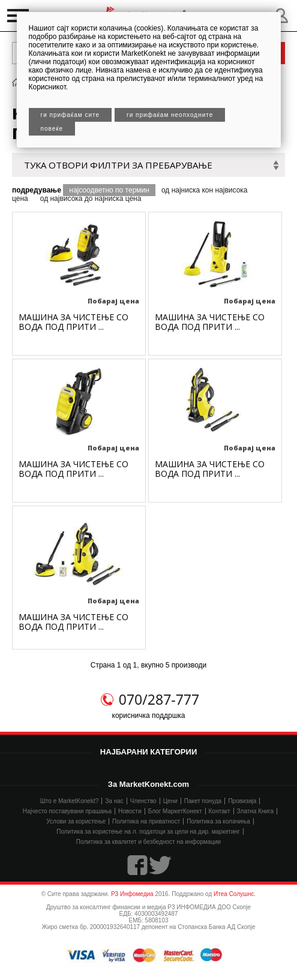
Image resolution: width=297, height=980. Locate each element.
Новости (130, 811)
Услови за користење (76, 821)
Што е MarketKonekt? (70, 801)
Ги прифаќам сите (70, 115)
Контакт (220, 811)
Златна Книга (256, 811)
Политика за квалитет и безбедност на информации (148, 842)
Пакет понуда (203, 801)
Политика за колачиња (218, 821)
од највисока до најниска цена (91, 199)
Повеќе (52, 129)
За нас (114, 801)
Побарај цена (113, 301)
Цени (170, 801)
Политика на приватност (146, 821)
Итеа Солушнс (234, 894)
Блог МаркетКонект (175, 811)
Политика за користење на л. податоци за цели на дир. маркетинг (148, 832)
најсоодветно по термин (109, 190)
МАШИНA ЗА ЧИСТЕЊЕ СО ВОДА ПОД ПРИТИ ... (73, 322)
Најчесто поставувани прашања (67, 811)
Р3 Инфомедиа (132, 894)
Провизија (242, 801)
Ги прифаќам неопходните (170, 115)
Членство (143, 801)
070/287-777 (159, 699)
